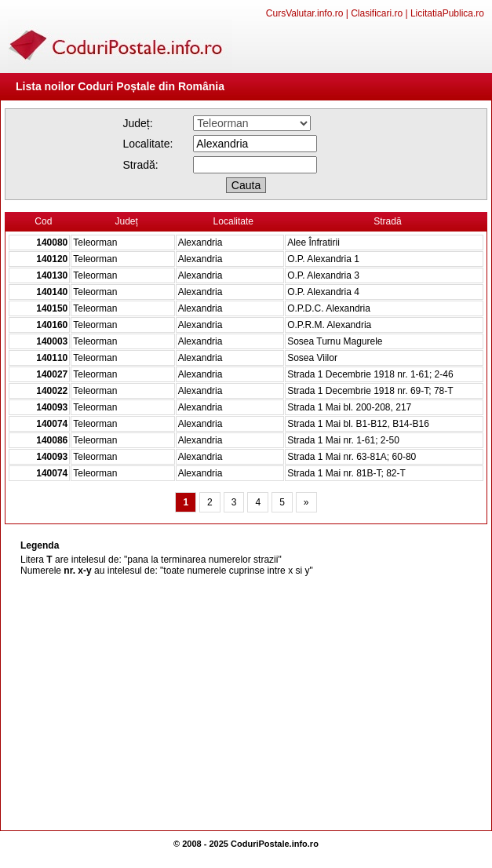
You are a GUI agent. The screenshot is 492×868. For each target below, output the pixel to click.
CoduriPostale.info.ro (275, 844)
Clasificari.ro (377, 13)
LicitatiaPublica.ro (447, 13)
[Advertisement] (246, 705)
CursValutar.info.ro (305, 13)
